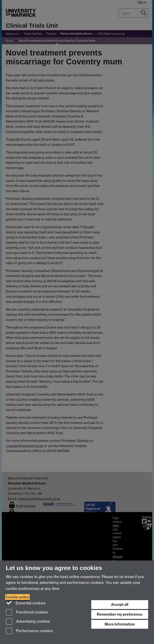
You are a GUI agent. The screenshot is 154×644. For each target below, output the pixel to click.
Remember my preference (120, 614)
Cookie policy (17, 597)
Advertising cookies (28, 622)
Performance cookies (29, 631)
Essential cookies (26, 603)
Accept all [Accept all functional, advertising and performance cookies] (120, 604)
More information (120, 624)
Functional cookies (27, 613)
